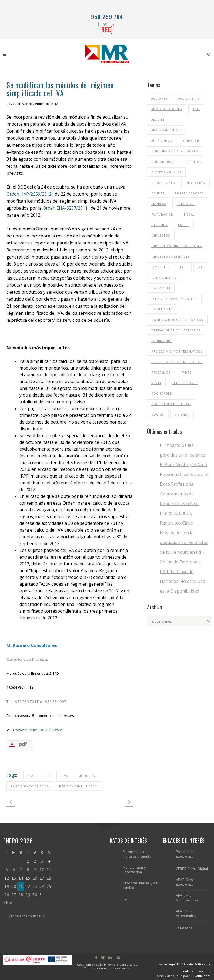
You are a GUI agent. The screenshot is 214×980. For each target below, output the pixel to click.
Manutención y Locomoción (134, 870)
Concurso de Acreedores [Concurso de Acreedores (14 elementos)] (175, 151)
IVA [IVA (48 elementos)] (200, 267)
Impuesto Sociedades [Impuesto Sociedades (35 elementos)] (171, 257)
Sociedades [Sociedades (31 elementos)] (162, 394)
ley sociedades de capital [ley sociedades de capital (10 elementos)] (174, 299)
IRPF (49, 776)
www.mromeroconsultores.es (40, 730)
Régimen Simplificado (78, 786)
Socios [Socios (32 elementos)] (158, 415)
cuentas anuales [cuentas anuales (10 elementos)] (166, 172)
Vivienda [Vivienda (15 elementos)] (182, 415)
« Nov (8, 902)
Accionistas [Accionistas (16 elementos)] (189, 99)
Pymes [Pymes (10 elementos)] (187, 372)
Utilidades (184, 928)
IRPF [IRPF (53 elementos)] (184, 267)
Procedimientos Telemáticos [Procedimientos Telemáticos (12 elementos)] (177, 351)
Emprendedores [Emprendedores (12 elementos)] (190, 193)
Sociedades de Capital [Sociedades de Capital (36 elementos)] (171, 404)
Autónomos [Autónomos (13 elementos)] (162, 141)
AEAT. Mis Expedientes (186, 914)
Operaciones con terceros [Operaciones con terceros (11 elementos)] (176, 330)
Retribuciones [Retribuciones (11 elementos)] (185, 383)
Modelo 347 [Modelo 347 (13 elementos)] (162, 309)
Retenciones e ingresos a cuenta (137, 854)
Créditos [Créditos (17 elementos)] (193, 162)
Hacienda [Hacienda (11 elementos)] (159, 225)
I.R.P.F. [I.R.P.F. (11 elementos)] (184, 225)
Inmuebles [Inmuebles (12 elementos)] (160, 267)
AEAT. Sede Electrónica (185, 882)
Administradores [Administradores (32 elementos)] (167, 109)
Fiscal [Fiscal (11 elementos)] (189, 214)
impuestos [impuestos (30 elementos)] (161, 236)
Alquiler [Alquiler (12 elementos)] (159, 120)
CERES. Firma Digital (192, 869)
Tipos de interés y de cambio (140, 885)
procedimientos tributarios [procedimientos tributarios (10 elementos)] (177, 362)
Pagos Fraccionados (30, 786)
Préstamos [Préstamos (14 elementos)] (161, 372)
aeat (31, 776)
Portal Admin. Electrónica (186, 854)
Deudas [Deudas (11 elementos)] (158, 193)
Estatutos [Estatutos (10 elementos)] (186, 204)
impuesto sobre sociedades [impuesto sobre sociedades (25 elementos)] (177, 246)
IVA (65, 776)
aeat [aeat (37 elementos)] (196, 109)
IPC (125, 900)
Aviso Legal (168, 964)
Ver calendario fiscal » (26, 916)
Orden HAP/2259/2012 (29, 194)
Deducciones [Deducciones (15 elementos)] (163, 183)
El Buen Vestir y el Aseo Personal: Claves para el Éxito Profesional (184, 474)
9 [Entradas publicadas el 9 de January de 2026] (35, 870)
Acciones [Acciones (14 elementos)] (160, 99)
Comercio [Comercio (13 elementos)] (192, 141)
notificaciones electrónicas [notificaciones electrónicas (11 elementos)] (177, 320)
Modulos (87, 776)
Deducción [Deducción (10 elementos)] (195, 183)
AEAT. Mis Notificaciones (187, 898)
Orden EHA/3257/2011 (65, 208)
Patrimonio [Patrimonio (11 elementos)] (162, 341)
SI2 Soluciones (200, 976)
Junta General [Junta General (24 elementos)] (164, 278)
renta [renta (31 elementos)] (156, 383)
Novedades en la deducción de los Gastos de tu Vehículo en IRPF (184, 542)
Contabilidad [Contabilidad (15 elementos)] (163, 162)
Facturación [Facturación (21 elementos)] (162, 214)
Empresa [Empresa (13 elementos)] (159, 204)
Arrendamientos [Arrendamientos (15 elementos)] (166, 130)
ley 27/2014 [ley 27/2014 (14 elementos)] (161, 288)
